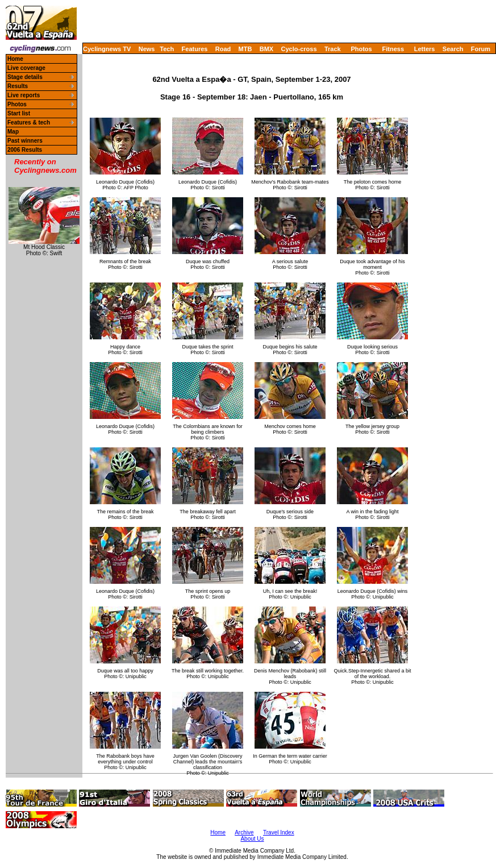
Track (333, 49)
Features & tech (29, 122)
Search (453, 49)
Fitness (393, 49)
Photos (361, 49)
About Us (252, 839)
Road (223, 49)
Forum (481, 49)
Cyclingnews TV (107, 49)
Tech (167, 49)
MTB (245, 49)
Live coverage (26, 68)
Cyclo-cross (299, 49)
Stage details (25, 77)
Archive (244, 832)
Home (15, 59)
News (147, 49)
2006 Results (25, 150)
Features (195, 49)
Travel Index (279, 832)
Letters (425, 49)
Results (18, 86)
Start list (19, 113)
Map (13, 132)
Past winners (25, 141)
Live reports (24, 95)
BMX (266, 49)
